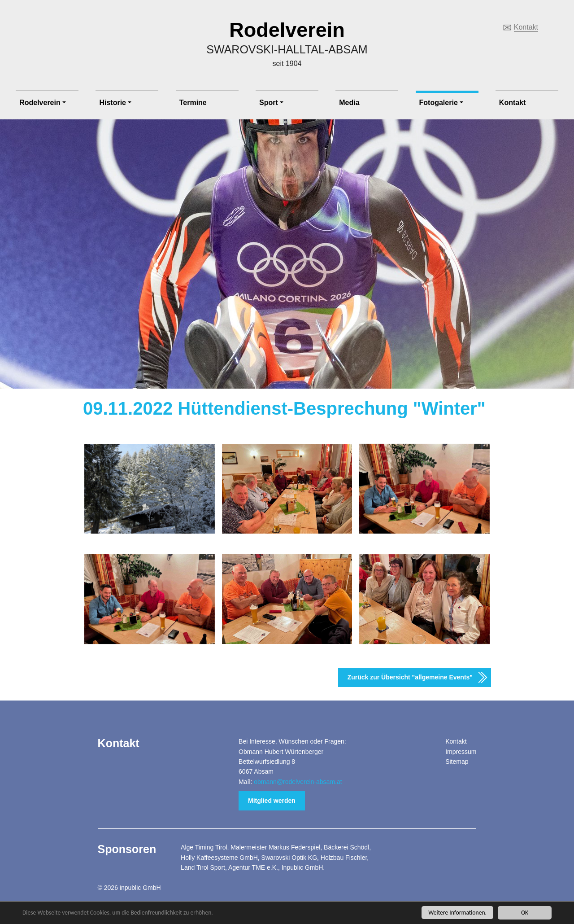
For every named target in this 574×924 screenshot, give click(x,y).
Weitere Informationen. (457, 913)
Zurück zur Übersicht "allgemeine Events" (410, 677)
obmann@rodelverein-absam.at (298, 782)
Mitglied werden (272, 801)
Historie (113, 103)
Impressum (461, 752)
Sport (269, 103)
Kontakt (526, 27)
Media (349, 103)
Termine (193, 103)
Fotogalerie (439, 103)
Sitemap (457, 762)
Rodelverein (287, 30)
